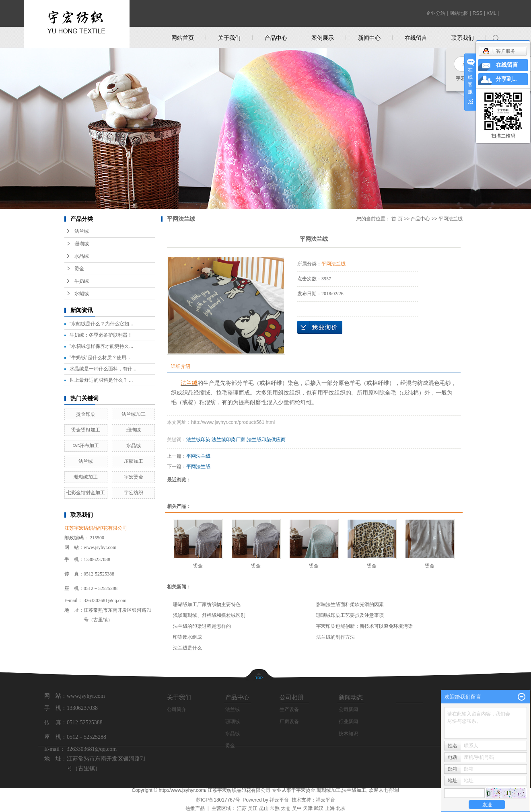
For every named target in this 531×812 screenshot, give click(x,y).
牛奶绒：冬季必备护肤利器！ (101, 335)
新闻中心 (369, 38)
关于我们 (229, 38)
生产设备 (289, 709)
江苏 (242, 808)
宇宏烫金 (134, 477)
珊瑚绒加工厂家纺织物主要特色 (207, 604)
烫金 (79, 269)
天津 (308, 808)
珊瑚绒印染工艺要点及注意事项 (350, 615)
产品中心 (276, 38)
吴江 (253, 808)
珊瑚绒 (82, 244)
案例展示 (323, 38)
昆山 (264, 808)
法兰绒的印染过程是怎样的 (202, 626)
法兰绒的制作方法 (335, 637)
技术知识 (348, 734)
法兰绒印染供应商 (266, 440)
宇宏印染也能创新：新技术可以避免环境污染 (364, 626)
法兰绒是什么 (187, 648)
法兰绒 (82, 231)
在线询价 (320, 327)
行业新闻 (348, 722)
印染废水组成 (187, 637)
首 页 (397, 219)
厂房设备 (289, 722)
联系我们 (463, 38)
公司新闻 (348, 709)
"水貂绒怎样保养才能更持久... (101, 346)
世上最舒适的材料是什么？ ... (101, 380)
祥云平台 (279, 800)
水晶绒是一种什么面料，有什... (103, 369)
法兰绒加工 (134, 414)
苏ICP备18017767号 (218, 800)
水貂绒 (82, 294)
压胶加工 (134, 461)
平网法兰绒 (451, 219)
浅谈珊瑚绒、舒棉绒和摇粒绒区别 (209, 615)
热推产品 (195, 808)
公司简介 (177, 709)
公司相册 (292, 697)
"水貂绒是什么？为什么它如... (101, 324)
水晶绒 (82, 256)
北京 (341, 808)
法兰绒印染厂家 (228, 440)
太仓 (286, 808)
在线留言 (416, 38)
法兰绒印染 (198, 440)
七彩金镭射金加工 (86, 493)
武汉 (319, 808)
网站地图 (459, 13)
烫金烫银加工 (86, 430)
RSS (478, 13)
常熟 (275, 808)
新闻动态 (351, 697)
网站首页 (183, 38)
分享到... (506, 79)
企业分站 (436, 13)
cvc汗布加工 (86, 446)
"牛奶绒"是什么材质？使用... (100, 358)
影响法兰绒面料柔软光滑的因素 (350, 604)
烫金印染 (86, 414)
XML (491, 13)
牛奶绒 (82, 281)
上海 (330, 808)
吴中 (297, 808)
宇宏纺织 (134, 493)
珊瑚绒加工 (86, 477)
